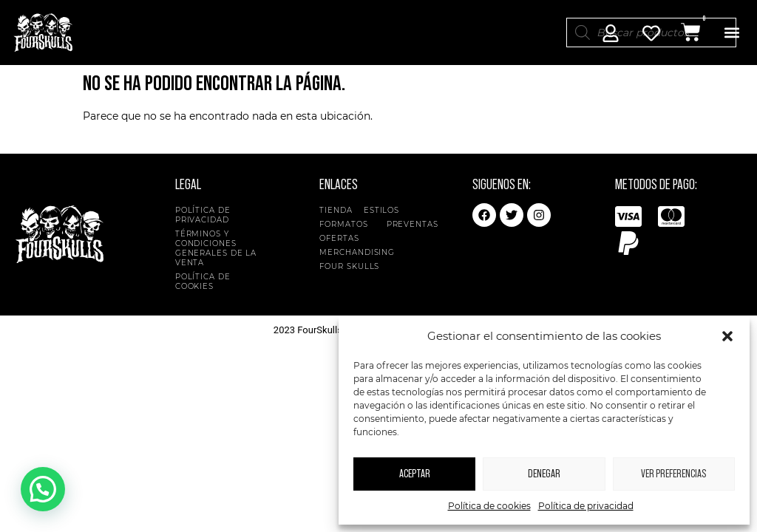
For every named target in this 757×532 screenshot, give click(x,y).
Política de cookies (489, 506)
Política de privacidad (586, 506)
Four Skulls (353, 266)
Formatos (347, 224)
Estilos (385, 210)
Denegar (544, 474)
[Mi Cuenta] (611, 33)
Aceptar (415, 474)
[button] (727, 336)
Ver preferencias (673, 474)
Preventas (413, 224)
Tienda (336, 210)
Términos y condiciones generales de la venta (216, 248)
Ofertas (339, 238)
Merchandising (357, 252)
